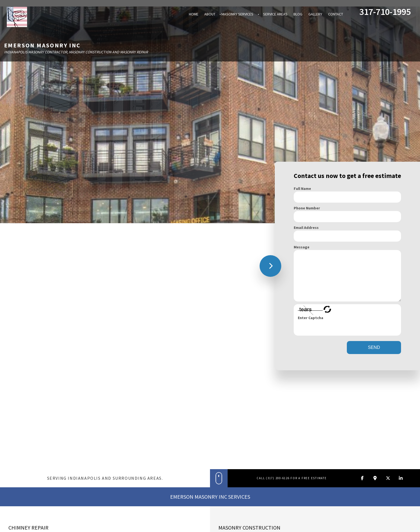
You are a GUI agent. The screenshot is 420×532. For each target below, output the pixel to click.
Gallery (315, 14)
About (210, 14)
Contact (336, 14)
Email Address (306, 228)
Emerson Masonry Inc (42, 45)
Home (194, 14)
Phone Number (307, 208)
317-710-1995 (385, 11)
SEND (374, 347)
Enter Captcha (311, 318)
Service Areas (275, 14)
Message (302, 247)
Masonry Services (237, 14)
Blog (298, 14)
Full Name (302, 189)
